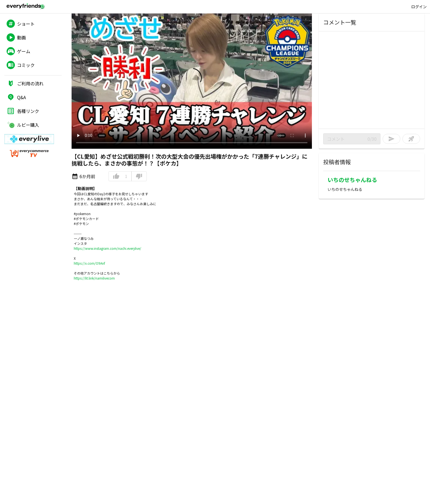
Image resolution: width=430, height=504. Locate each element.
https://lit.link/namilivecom (94, 278)
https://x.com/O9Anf (89, 263)
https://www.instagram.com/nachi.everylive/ (107, 248)
